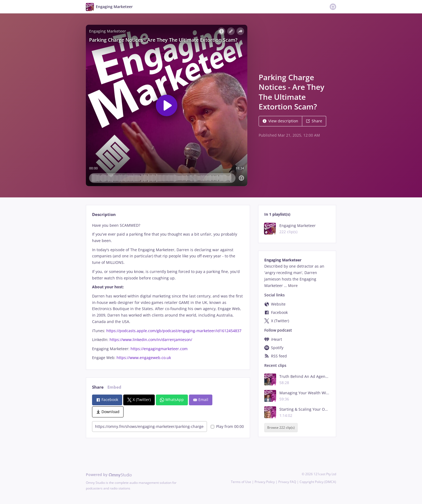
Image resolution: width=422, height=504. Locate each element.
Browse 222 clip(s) (281, 428)
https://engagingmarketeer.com (159, 349)
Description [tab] (104, 214)
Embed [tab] (114, 387)
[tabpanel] (168, 292)
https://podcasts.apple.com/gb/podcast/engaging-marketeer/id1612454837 (174, 331)
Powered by (109, 475)
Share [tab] (98, 387)
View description (280, 121)
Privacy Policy (265, 482)
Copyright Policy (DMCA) (318, 482)
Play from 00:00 (227, 426)
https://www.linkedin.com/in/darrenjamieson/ (151, 340)
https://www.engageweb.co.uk (144, 358)
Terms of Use (241, 482)
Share (314, 121)
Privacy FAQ (287, 482)
